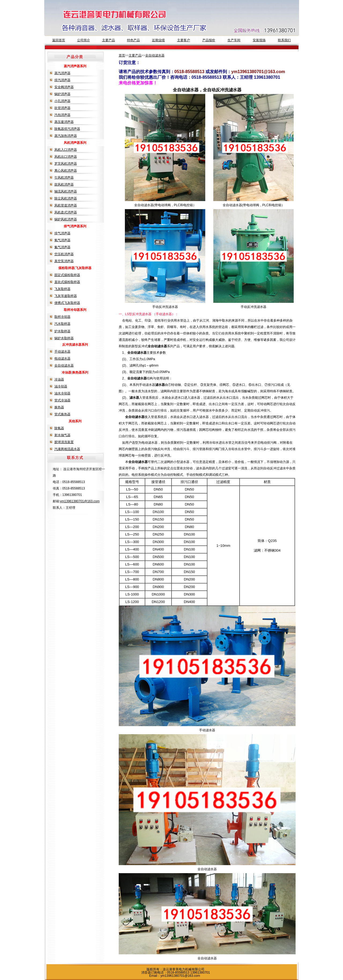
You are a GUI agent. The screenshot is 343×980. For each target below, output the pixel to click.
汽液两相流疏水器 (67, 449)
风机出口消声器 (66, 157)
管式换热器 (62, 414)
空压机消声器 (64, 254)
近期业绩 (158, 40)
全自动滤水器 (64, 365)
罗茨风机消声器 (66, 164)
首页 (122, 55)
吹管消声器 (62, 108)
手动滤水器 (62, 352)
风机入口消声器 (66, 150)
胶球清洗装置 (64, 442)
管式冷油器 (62, 400)
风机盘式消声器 (66, 212)
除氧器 (59, 428)
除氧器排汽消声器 (67, 129)
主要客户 (184, 40)
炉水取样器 (62, 331)
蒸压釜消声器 (64, 122)
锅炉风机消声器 (66, 219)
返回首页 (59, 40)
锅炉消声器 (62, 94)
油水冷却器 (62, 393)
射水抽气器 (62, 435)
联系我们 (284, 40)
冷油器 (59, 379)
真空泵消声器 (64, 261)
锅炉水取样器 (64, 338)
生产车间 (234, 40)
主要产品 (109, 40)
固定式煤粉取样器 (67, 275)
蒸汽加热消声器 (66, 136)
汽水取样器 (62, 324)
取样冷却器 (62, 317)
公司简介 (84, 40)
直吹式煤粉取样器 (67, 282)
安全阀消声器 (64, 87)
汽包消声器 (62, 115)
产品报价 (209, 40)
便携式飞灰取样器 (67, 303)
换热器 (59, 407)
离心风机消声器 (66, 171)
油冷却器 (61, 386)
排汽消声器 (62, 80)
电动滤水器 (62, 359)
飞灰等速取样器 (66, 296)
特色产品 (133, 40)
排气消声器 (62, 233)
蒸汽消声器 (62, 73)
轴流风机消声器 (66, 191)
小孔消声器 (62, 101)
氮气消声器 (62, 247)
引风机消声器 (64, 178)
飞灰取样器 (62, 289)
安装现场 (259, 40)
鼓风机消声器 (64, 184)
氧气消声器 (62, 240)
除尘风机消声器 (66, 198)
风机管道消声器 (66, 205)
